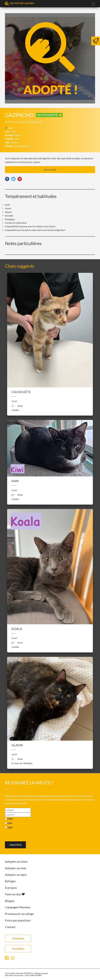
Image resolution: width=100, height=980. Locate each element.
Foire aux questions (18, 920)
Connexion (18, 938)
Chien (10, 819)
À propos (11, 888)
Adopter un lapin (16, 875)
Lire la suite (50, 170)
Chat (10, 823)
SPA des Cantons (22, 146)
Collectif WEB (35, 975)
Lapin (10, 827)
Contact (10, 927)
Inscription (18, 949)
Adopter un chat (15, 868)
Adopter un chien (16, 861)
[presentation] (27, 836)
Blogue (10, 901)
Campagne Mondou (18, 907)
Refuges (10, 881)
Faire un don (15, 894)
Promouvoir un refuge (19, 914)
